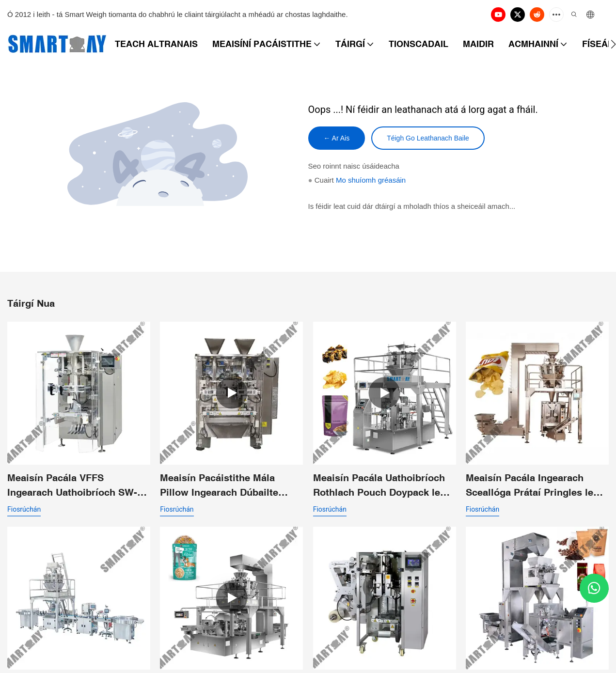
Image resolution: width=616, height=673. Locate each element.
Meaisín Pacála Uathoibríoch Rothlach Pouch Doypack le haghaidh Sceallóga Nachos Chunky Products (379, 486)
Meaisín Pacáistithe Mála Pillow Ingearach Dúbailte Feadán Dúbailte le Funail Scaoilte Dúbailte (219, 486)
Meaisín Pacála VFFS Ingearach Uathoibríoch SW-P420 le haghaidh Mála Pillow (75, 486)
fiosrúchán (24, 509)
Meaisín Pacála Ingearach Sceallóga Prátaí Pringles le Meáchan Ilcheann (529, 486)
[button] (613, 44)
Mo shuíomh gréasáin (371, 180)
